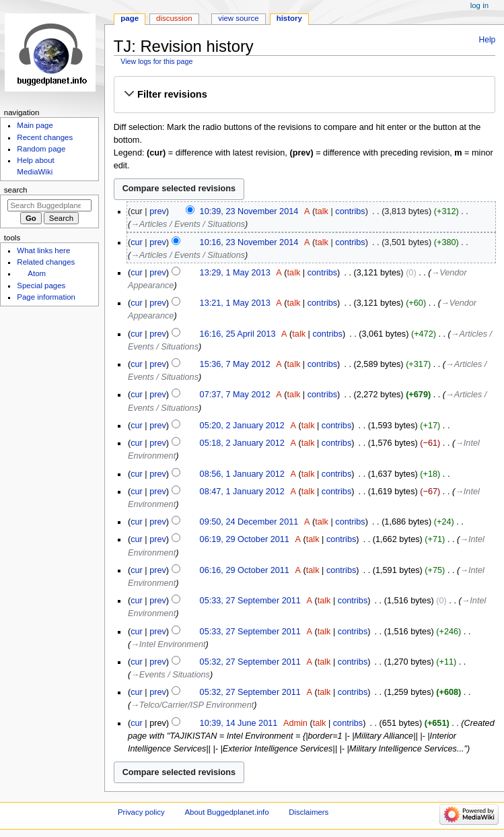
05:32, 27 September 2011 (250, 662)
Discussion (174, 18)
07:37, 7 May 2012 (235, 395)
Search (16, 190)
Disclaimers (309, 812)
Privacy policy (141, 812)
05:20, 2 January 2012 (242, 426)
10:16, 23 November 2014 (249, 242)
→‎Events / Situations (170, 675)
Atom (37, 273)
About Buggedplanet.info (226, 812)
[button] (304, 94)
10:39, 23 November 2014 (249, 211)
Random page (41, 149)
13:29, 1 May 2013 (235, 273)
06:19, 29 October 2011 (245, 539)
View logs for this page (156, 61)
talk (322, 211)
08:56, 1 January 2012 (242, 474)
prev (158, 211)
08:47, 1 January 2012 (242, 492)
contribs (350, 211)
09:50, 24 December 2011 (249, 522)
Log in (479, 5)
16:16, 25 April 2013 (238, 334)
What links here (43, 250)
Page (130, 18)
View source (238, 18)
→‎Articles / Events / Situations (188, 224)
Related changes (46, 262)
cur (137, 242)
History (289, 18)
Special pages (41, 286)
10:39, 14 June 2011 (239, 723)
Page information (46, 297)
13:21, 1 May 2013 (235, 303)
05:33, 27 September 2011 (250, 601)
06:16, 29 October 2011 (245, 570)
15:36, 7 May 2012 (235, 364)
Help (488, 40)
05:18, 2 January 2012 (242, 443)
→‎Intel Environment (168, 644)
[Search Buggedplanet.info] (49, 205)
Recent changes (45, 137)
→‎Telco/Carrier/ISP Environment (192, 705)
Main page (35, 125)
